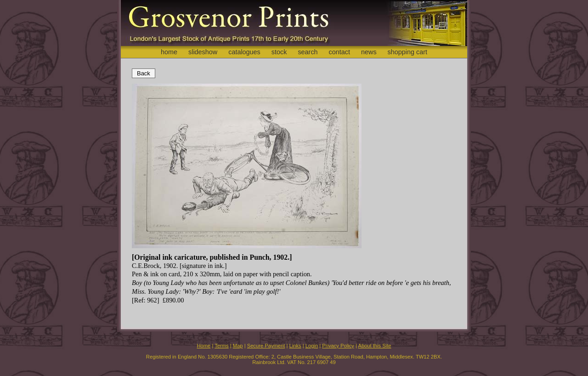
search (308, 52)
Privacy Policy (338, 346)
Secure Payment (266, 346)
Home (204, 346)
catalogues (244, 52)
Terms (221, 346)
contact (339, 52)
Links (295, 346)
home (169, 52)
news (369, 52)
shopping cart (407, 52)
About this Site (374, 346)
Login (312, 346)
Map (238, 346)
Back (144, 73)
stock (279, 52)
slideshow (203, 52)
